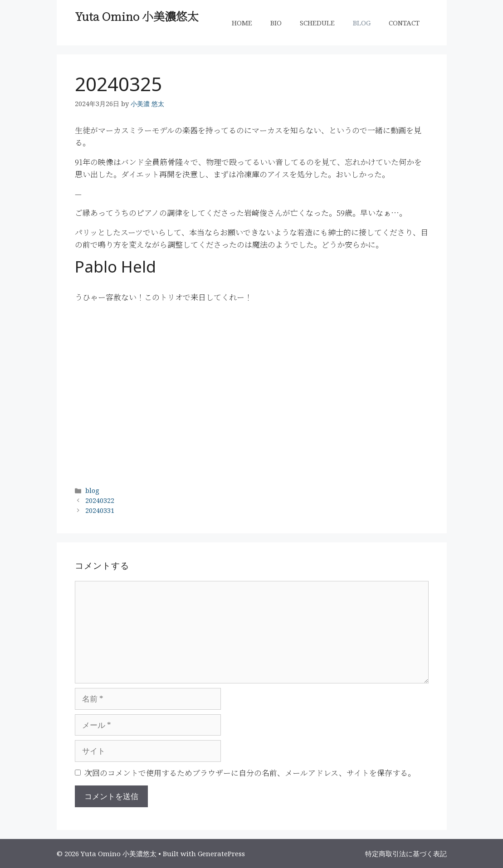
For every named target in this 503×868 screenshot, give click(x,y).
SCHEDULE (317, 23)
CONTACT (404, 23)
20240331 (100, 510)
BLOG (362, 23)
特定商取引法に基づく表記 (406, 853)
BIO (276, 23)
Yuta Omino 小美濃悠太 (137, 16)
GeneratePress (221, 853)
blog (92, 490)
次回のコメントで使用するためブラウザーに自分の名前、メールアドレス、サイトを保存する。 (250, 773)
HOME (242, 23)
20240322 (100, 500)
